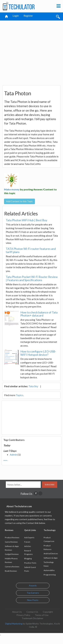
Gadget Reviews (12, 554)
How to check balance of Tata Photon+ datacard (39, 314)
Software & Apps (51, 558)
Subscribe (50, 485)
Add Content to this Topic (19, 201)
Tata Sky (33, 386)
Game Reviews (11, 542)
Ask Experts (29, 538)
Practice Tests (30, 563)
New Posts (33, 600)
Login (16, 16)
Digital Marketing (14, 624)
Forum (27, 542)
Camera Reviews (12, 567)
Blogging (28, 558)
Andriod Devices (51, 553)
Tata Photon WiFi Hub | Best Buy (26, 220)
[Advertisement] (30, 52)
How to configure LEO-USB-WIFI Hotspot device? (38, 353)
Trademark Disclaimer (32, 618)
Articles (28, 546)
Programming (50, 575)
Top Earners (33, 593)
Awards (33, 585)
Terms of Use (42, 615)
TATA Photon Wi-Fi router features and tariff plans (31, 250)
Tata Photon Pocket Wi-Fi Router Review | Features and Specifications (32, 278)
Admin (13, 454)
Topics (20, 395)
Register (28, 16)
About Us (17, 612)
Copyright (48, 612)
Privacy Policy (23, 615)
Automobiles (49, 570)
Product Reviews (12, 538)
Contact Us (32, 612)
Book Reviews (11, 571)
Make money (12, 189)
